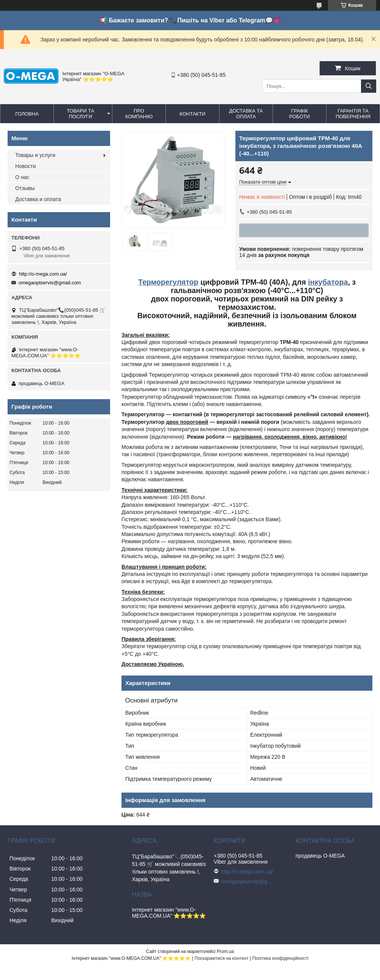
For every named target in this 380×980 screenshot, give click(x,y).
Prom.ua (225, 951)
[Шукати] (369, 86)
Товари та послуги (80, 114)
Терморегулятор (168, 282)
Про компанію (139, 114)
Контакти (192, 114)
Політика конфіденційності (281, 958)
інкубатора (328, 282)
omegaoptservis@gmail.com (50, 283)
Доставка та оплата (246, 114)
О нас (22, 177)
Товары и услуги (35, 155)
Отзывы (25, 188)
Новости (25, 166)
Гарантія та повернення (353, 114)
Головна (27, 114)
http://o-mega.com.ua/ (43, 274)
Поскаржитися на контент (221, 958)
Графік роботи (300, 114)
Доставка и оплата (38, 199)
